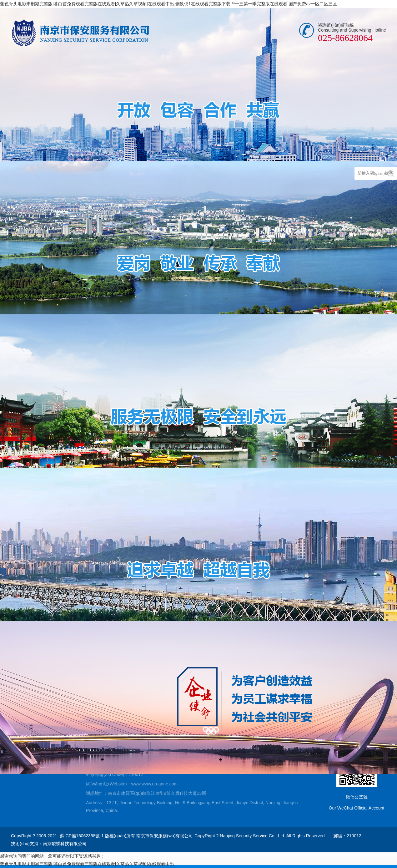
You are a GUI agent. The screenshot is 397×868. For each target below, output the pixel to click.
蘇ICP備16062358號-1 (82, 836)
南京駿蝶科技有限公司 (65, 844)
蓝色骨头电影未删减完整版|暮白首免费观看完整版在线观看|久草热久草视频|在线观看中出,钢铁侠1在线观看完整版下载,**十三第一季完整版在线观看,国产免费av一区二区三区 (168, 4)
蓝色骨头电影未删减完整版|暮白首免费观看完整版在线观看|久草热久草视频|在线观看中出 (87, 864)
